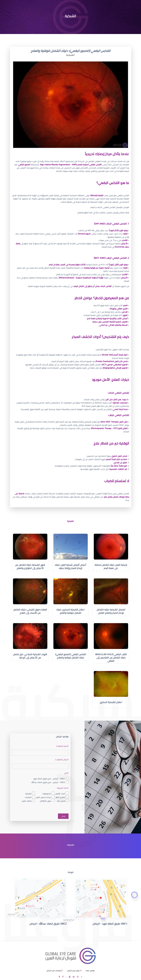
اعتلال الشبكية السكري (111, 702)
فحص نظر (61, 801)
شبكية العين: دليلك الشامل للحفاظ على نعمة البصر (111, 567)
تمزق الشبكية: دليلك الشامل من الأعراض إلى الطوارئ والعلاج (30, 567)
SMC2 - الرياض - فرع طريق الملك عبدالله (48, 782)
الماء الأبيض (60, 794)
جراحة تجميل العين (43, 797)
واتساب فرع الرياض (54, 971)
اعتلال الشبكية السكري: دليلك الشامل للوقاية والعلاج (70, 611)
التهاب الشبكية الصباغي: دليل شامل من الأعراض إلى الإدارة (30, 656)
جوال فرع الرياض (73, 971)
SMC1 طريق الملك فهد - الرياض (110, 924)
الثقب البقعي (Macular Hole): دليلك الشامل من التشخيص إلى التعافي (111, 658)
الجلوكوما (47, 794)
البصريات (28, 797)
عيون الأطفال (45, 801)
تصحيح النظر (60, 797)
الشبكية (28, 794)
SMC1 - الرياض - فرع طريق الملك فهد (49, 779)
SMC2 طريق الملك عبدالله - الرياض (48, 924)
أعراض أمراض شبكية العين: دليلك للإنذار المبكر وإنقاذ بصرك (70, 567)
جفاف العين (27, 801)
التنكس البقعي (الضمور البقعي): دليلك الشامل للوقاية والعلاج (70, 656)
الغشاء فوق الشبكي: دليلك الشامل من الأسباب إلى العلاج (30, 611)
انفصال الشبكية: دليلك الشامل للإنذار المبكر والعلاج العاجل (111, 611)
